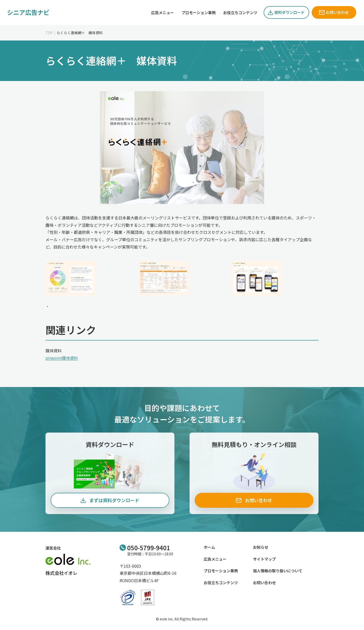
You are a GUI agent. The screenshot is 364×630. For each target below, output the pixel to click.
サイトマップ (264, 559)
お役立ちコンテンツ (221, 583)
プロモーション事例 (221, 571)
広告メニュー (215, 559)
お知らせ (261, 547)
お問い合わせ (264, 583)
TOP (49, 33)
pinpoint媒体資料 (62, 358)
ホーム (209, 547)
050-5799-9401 (149, 548)
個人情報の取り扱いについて (278, 571)
